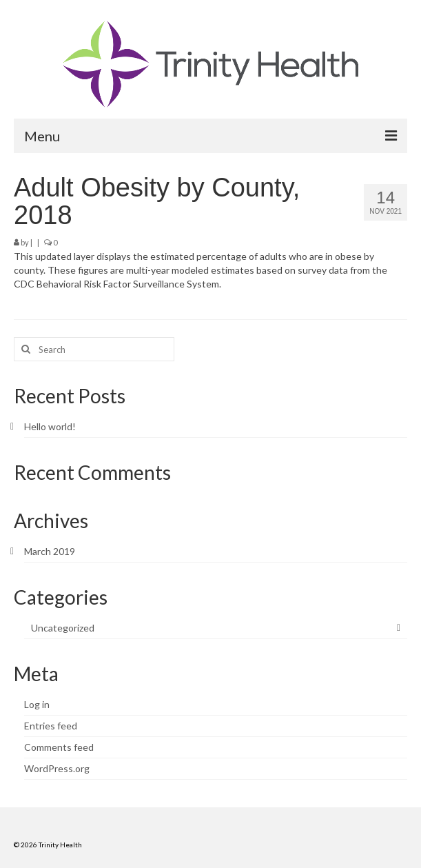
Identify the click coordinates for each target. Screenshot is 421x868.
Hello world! (50, 426)
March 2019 (50, 551)
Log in (37, 704)
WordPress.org (57, 768)
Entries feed (51, 726)
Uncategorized (63, 628)
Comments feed (59, 747)
